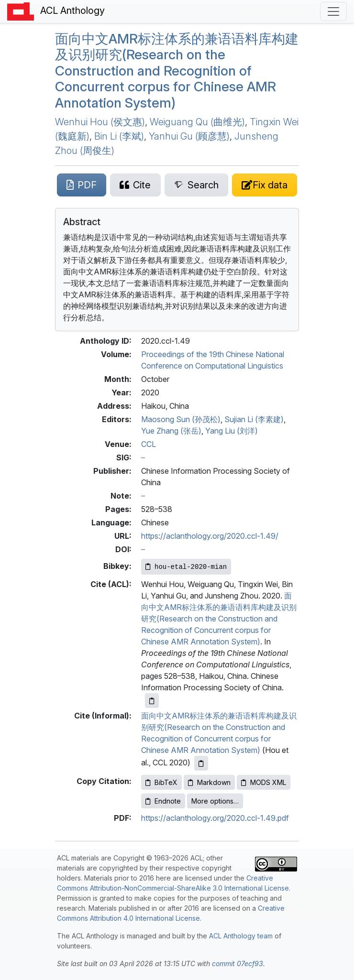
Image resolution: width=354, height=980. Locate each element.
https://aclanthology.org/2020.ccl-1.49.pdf (215, 818)
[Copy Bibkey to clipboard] (186, 567)
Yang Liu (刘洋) (232, 431)
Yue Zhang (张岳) (171, 431)
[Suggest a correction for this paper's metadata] (265, 185)
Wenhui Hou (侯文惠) (100, 122)
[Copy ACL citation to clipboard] (152, 701)
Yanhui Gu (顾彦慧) (189, 136)
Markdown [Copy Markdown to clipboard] (209, 782)
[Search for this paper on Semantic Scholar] (196, 185)
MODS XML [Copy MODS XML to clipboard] (264, 782)
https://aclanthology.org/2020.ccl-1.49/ (210, 536)
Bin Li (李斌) (119, 136)
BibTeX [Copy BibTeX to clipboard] (161, 782)
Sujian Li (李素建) (254, 419)
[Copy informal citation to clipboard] (201, 763)
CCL (149, 444)
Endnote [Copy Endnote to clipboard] (163, 801)
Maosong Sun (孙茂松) (181, 419)
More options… (215, 801)
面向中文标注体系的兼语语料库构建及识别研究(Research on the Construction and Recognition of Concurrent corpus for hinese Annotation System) (177, 71)
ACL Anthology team (241, 936)
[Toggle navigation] (333, 11)
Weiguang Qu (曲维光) (197, 122)
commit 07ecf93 (238, 964)
